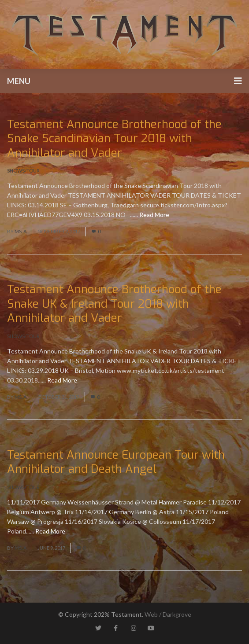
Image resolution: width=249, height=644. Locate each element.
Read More (154, 215)
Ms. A (20, 231)
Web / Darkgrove (168, 614)
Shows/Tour (23, 171)
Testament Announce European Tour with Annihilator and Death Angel (116, 462)
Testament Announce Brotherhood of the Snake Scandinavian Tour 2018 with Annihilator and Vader (114, 139)
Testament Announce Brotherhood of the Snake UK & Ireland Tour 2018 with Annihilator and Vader (114, 304)
